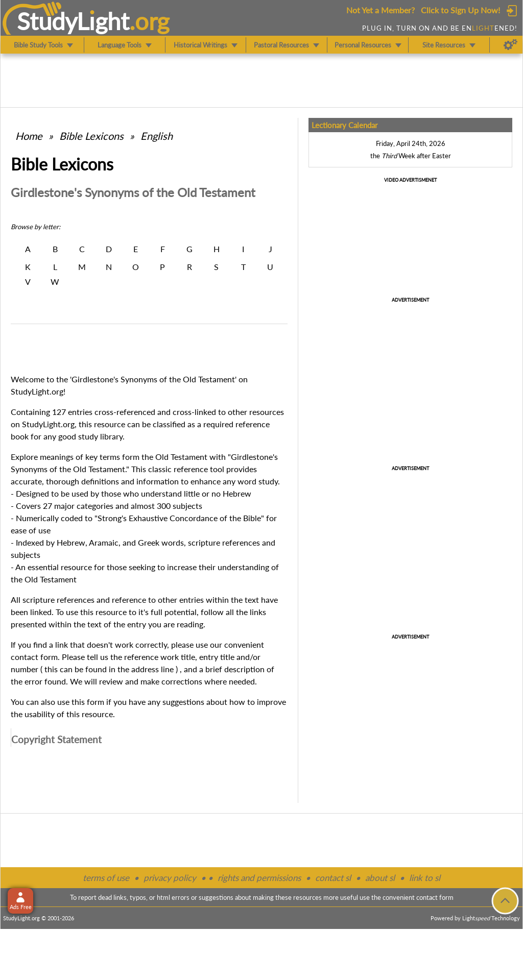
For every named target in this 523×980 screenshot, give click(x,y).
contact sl (333, 878)
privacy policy (170, 878)
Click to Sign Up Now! (460, 10)
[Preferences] (510, 45)
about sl (380, 878)
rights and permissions (259, 878)
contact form (34, 657)
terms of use (106, 878)
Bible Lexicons (91, 136)
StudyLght (73, 21)
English (157, 136)
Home (29, 136)
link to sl (425, 878)
